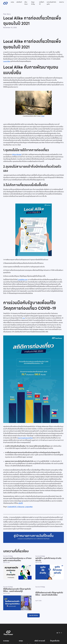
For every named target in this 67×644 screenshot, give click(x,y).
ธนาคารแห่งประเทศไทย (25, 438)
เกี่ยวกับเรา (26, 3)
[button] (60, 633)
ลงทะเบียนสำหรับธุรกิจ (51, 3)
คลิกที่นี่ (21, 503)
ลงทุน (12, 2)
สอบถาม (62, 2)
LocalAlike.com (23, 280)
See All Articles (34, 615)
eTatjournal (21, 507)
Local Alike (7, 61)
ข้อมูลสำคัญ (33, 3)
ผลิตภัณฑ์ (19, 2)
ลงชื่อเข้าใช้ (42, 3)
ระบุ (24, 318)
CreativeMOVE (12, 507)
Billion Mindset (17, 155)
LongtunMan (29, 507)
